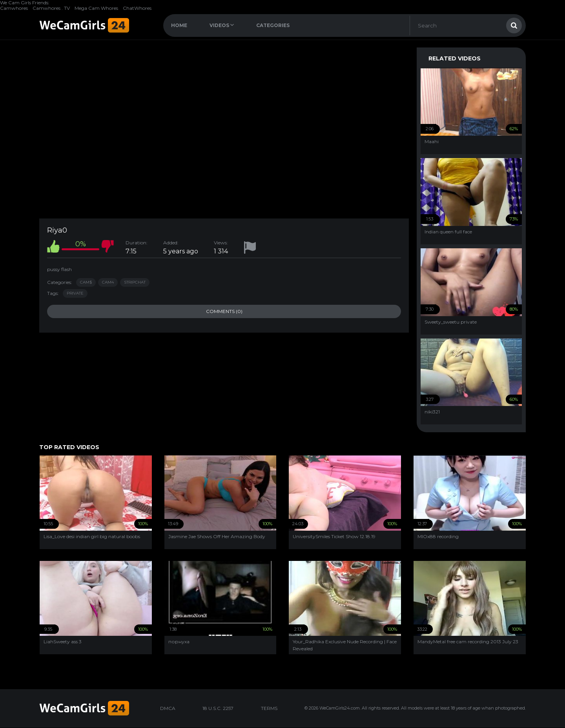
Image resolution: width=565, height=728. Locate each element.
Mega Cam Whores (96, 8)
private (75, 293)
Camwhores (14, 8)
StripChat (135, 282)
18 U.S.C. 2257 (218, 708)
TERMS (269, 708)
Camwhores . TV (51, 8)
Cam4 (108, 282)
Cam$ (86, 282)
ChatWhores (137, 8)
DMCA (168, 708)
